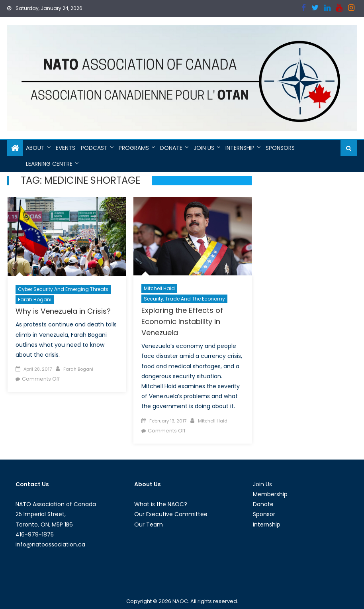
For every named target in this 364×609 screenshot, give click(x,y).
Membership (270, 494)
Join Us (204, 148)
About (35, 148)
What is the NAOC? (161, 504)
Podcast (94, 148)
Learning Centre (49, 164)
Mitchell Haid (159, 288)
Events (66, 148)
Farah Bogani (35, 300)
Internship (240, 148)
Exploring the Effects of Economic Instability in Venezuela (182, 321)
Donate (171, 148)
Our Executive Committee (171, 514)
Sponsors (280, 148)
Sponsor (264, 514)
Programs (134, 148)
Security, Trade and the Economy (184, 299)
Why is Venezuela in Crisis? (63, 311)
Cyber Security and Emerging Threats (63, 289)
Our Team (149, 525)
